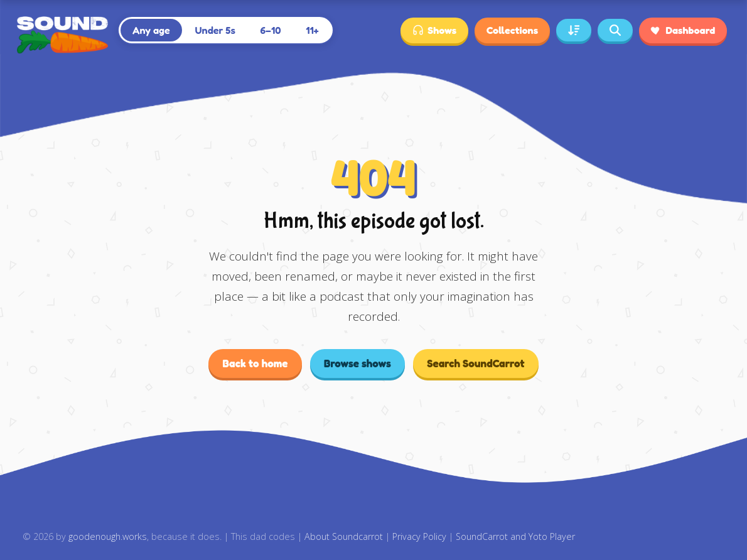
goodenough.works (108, 536)
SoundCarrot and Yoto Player (515, 536)
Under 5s (215, 30)
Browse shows (357, 363)
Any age (151, 30)
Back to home (255, 363)
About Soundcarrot (344, 536)
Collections (512, 30)
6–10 (271, 30)
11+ (312, 30)
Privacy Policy (419, 536)
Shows (434, 30)
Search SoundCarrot (476, 363)
